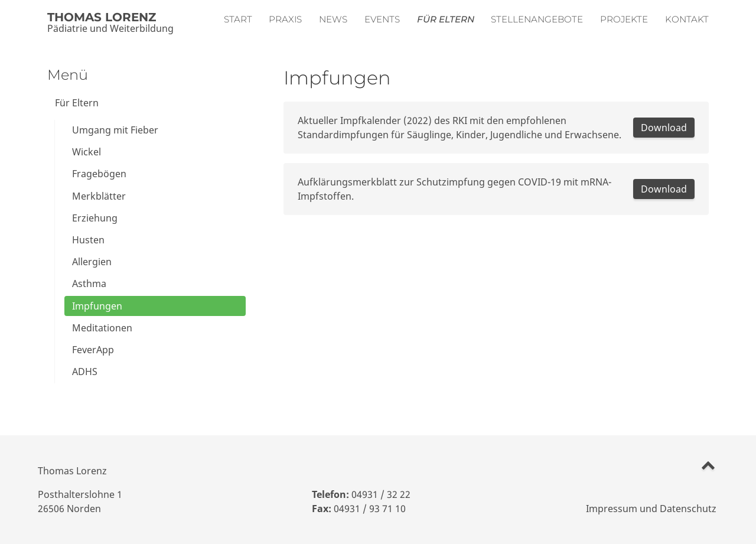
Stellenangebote (537, 19)
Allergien (92, 262)
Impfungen (97, 306)
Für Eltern (446, 19)
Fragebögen (99, 174)
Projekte (624, 19)
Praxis (285, 19)
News (333, 19)
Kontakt (687, 19)
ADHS (85, 372)
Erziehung (95, 218)
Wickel (87, 152)
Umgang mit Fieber (115, 130)
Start (238, 19)
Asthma (89, 284)
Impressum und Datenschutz (651, 509)
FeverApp (93, 350)
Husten (88, 240)
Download (664, 128)
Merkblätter (99, 196)
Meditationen (102, 328)
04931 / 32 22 (381, 494)
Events (382, 19)
